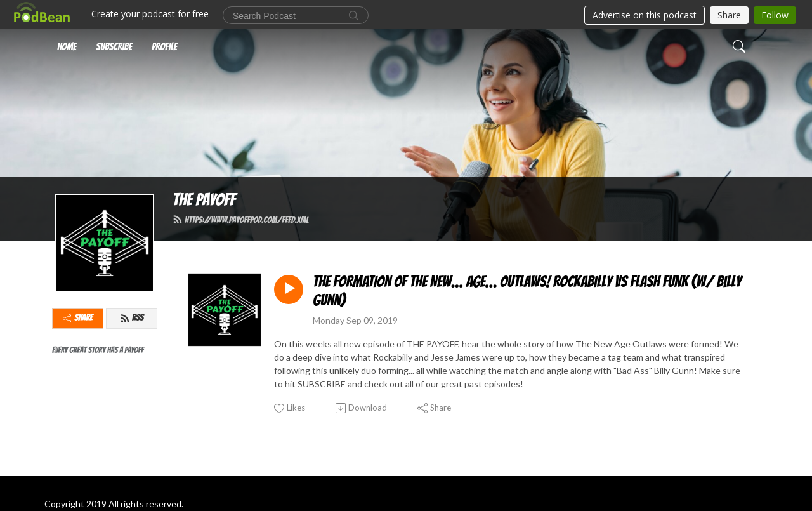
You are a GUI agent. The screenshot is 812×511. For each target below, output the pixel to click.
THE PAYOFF (204, 200)
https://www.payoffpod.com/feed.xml (240, 220)
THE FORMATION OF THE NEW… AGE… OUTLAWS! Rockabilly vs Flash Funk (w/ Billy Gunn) (527, 291)
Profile (164, 47)
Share (78, 318)
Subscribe (114, 47)
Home (67, 47)
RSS (132, 318)
